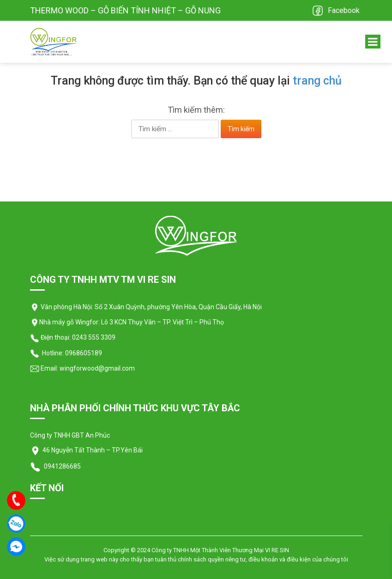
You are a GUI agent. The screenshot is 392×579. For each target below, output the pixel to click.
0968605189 (84, 353)
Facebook (344, 10)
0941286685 (62, 466)
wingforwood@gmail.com (96, 368)
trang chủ (317, 81)
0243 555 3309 (94, 337)
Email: (44, 368)
